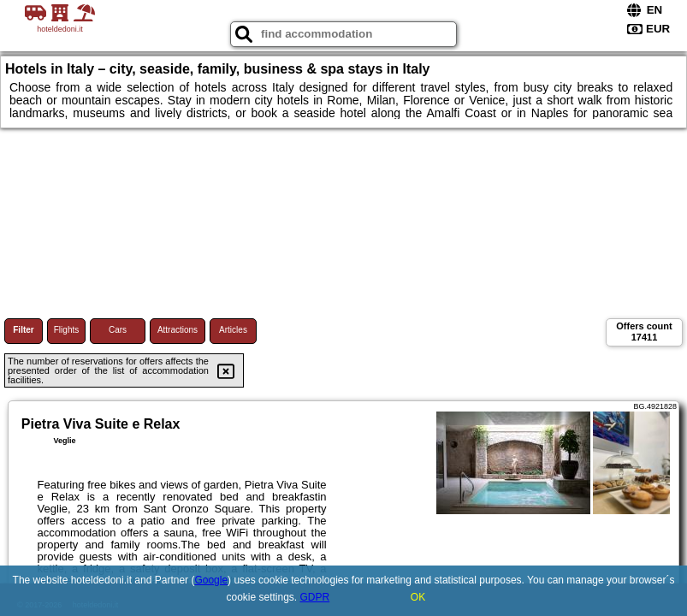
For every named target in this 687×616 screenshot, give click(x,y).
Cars (118, 330)
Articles (233, 330)
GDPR (315, 597)
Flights (66, 330)
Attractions (178, 330)
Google (211, 580)
